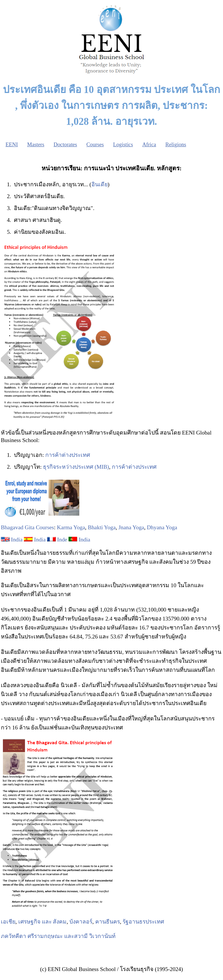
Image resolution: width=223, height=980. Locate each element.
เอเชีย (8, 922)
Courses (95, 144)
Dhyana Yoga (162, 527)
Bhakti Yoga (102, 527)
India (17, 540)
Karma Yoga (71, 527)
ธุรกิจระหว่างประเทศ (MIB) (76, 467)
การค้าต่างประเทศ (68, 455)
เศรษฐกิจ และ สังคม (43, 922)
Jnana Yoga (131, 527)
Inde (62, 540)
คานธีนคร (108, 922)
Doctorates (65, 144)
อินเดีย (100, 184)
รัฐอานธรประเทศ (143, 922)
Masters (36, 144)
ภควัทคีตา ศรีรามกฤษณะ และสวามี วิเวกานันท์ (58, 936)
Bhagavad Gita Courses (27, 527)
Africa (149, 144)
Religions (176, 144)
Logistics (123, 144)
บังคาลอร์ (81, 922)
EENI (12, 144)
